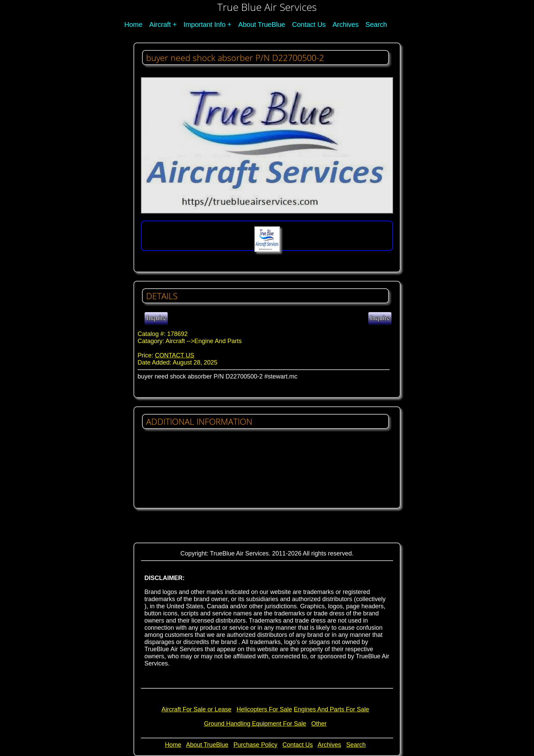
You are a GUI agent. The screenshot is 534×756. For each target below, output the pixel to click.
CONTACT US (175, 355)
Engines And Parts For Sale (332, 709)
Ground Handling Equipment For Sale (255, 724)
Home (133, 25)
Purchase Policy (255, 745)
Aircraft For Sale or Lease (196, 709)
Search (376, 25)
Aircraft (160, 25)
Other (319, 724)
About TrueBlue (262, 25)
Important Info (205, 25)
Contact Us (309, 25)
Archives (345, 25)
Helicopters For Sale (264, 709)
